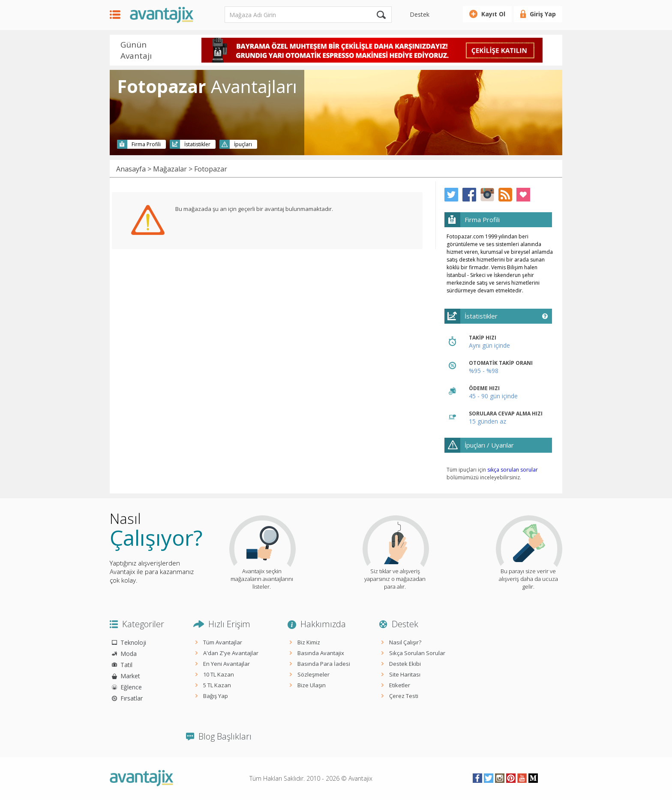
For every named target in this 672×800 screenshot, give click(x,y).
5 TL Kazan (217, 685)
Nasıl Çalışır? (405, 642)
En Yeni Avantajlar (226, 664)
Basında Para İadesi (324, 664)
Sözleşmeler (313, 674)
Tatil (126, 665)
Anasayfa (131, 169)
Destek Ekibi (405, 664)
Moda (129, 654)
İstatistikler (197, 144)
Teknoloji (133, 642)
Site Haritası (405, 674)
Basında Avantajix (321, 653)
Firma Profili (146, 144)
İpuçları (243, 144)
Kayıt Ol (493, 14)
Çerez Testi (404, 696)
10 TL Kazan (219, 674)
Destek (420, 14)
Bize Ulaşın (312, 685)
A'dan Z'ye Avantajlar (231, 653)
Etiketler (400, 685)
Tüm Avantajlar (223, 642)
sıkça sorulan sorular (513, 470)
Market (130, 676)
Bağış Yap (216, 696)
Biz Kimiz (309, 642)
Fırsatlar (132, 698)
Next (554, 51)
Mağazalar (170, 169)
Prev (190, 51)
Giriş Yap (543, 14)
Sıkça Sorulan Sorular (417, 653)
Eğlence (131, 687)
